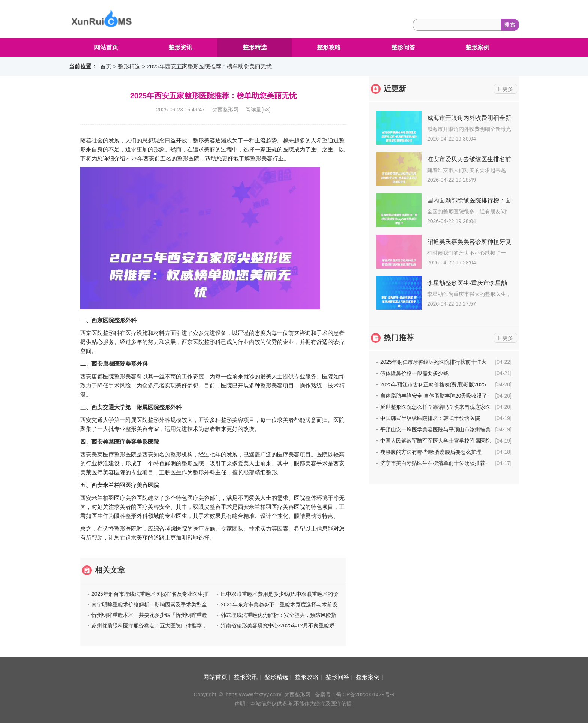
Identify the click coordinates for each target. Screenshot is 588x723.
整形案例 (477, 47)
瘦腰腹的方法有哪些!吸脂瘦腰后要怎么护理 (431, 452)
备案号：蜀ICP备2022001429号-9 (355, 694)
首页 (106, 66)
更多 (508, 89)
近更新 (395, 88)
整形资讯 (180, 47)
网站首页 (106, 47)
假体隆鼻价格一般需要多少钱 (414, 373)
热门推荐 (399, 337)
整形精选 (255, 47)
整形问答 (403, 47)
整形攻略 (329, 47)
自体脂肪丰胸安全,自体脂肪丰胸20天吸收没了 (434, 396)
